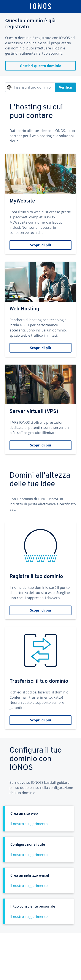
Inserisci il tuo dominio (32, 87)
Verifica (65, 87)
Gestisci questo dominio (41, 66)
